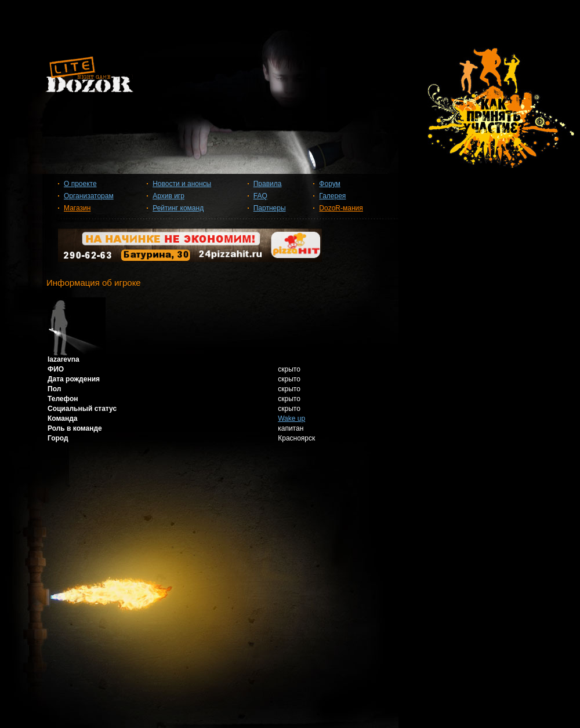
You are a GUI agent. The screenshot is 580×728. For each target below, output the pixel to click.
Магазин (77, 208)
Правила (268, 184)
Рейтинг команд (178, 208)
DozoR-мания (341, 208)
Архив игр (168, 196)
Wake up (291, 418)
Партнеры (270, 208)
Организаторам (89, 196)
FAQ (260, 196)
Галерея (332, 196)
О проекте (80, 184)
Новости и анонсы (182, 184)
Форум (329, 184)
